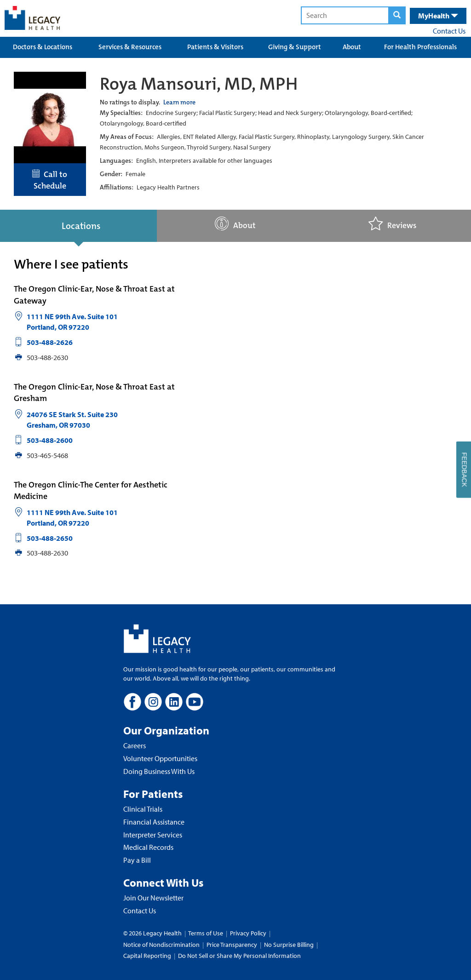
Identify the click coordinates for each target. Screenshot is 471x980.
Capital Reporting (147, 956)
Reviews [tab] (392, 224)
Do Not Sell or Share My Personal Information (239, 956)
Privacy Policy (248, 933)
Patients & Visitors (215, 47)
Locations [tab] (81, 226)
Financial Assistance (154, 822)
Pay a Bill (137, 860)
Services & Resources (130, 47)
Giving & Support (295, 47)
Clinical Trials (143, 809)
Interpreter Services (153, 835)
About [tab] (235, 224)
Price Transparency (232, 945)
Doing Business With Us (159, 771)
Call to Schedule (50, 180)
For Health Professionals (420, 47)
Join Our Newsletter (153, 898)
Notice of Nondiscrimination (161, 945)
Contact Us (449, 31)
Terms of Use (206, 933)
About (352, 47)
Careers (135, 745)
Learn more (179, 102)
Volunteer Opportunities (160, 758)
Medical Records (148, 847)
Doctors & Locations (43, 47)
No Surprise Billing (289, 945)
